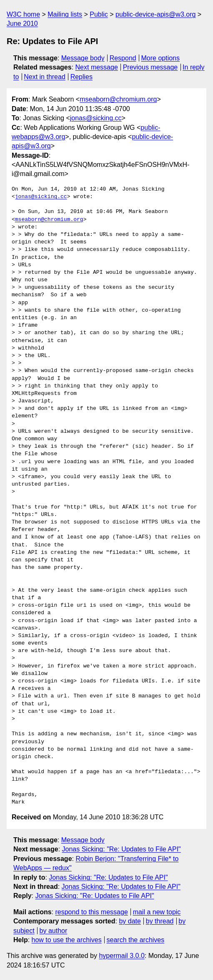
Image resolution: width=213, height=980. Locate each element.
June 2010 (22, 24)
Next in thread (45, 77)
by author (54, 931)
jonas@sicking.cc (96, 118)
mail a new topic (157, 912)
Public (99, 14)
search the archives (136, 940)
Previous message (150, 67)
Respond (123, 58)
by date (130, 921)
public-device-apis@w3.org (155, 14)
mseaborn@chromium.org (118, 99)
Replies (81, 77)
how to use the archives (67, 940)
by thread (160, 921)
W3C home (23, 14)
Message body (83, 58)
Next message (97, 67)
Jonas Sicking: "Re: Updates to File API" (122, 849)
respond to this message (91, 912)
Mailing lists (65, 14)
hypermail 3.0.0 (122, 956)
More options (161, 58)
